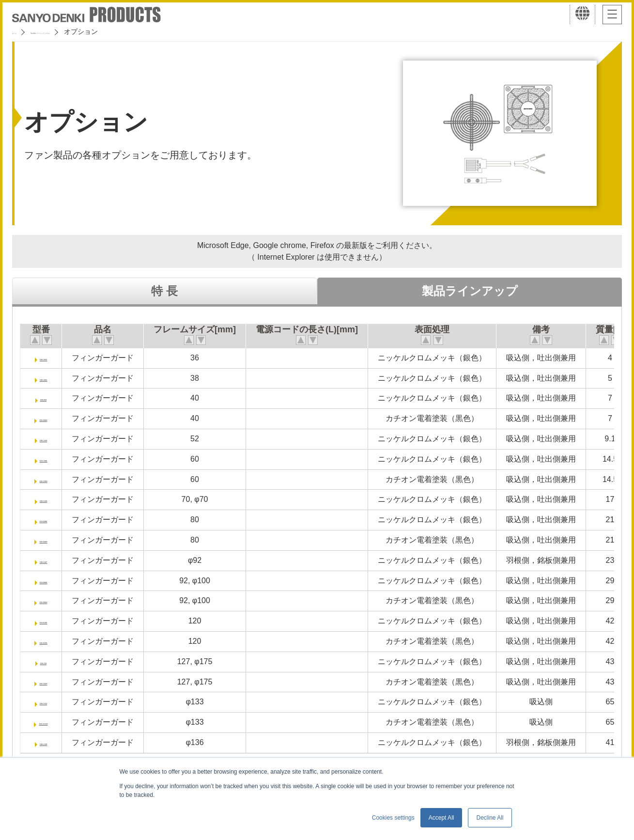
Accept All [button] (441, 818)
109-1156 (54, 439)
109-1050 (54, 358)
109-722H (53, 682)
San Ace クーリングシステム (91, 31)
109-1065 (54, 378)
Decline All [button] (490, 818)
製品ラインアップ (470, 291)
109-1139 (54, 742)
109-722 (54, 661)
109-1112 (54, 702)
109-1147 (54, 560)
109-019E (54, 621)
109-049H (53, 540)
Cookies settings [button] (393, 818)
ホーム (22, 31)
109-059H (53, 418)
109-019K (53, 641)
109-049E (54, 520)
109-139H (53, 479)
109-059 (54, 398)
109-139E (54, 459)
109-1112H (54, 722)
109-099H (53, 600)
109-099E (54, 581)
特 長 (164, 291)
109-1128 (54, 499)
